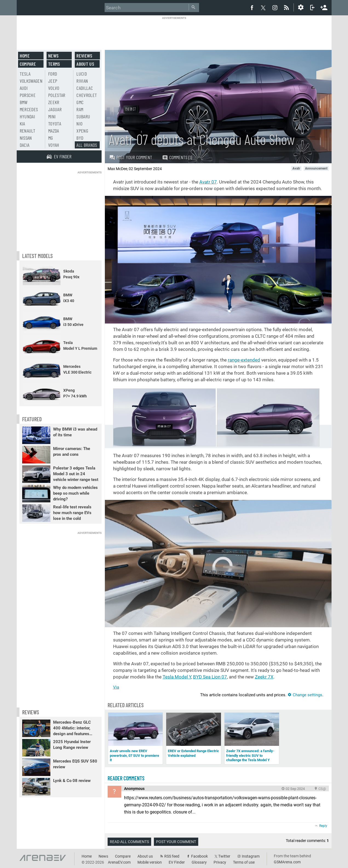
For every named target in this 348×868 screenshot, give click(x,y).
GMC (80, 102)
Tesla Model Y (177, 677)
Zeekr (54, 102)
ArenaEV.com (119, 862)
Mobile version (150, 862)
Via (116, 687)
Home (25, 56)
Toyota (55, 124)
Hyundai (27, 116)
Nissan (26, 138)
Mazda (54, 131)
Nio (79, 124)
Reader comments (126, 778)
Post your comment (131, 157)
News (53, 56)
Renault (28, 131)
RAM (80, 109)
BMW (24, 102)
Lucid (82, 74)
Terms (54, 64)
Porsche (28, 95)
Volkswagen (31, 81)
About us (85, 64)
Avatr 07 (208, 182)
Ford (53, 74)
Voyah (54, 145)
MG (51, 138)
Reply (323, 826)
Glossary (199, 862)
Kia (22, 124)
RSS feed (172, 856)
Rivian (82, 81)
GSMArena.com (287, 862)
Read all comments (129, 842)
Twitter (224, 856)
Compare (28, 64)
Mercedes (29, 109)
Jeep (53, 81)
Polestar (57, 95)
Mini (52, 116)
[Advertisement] (174, 32)
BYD (80, 138)
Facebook (199, 856)
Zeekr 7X (264, 677)
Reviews (84, 56)
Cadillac (85, 88)
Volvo (54, 88)
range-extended (244, 360)
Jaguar (55, 109)
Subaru (83, 116)
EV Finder (177, 862)
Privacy (220, 862)
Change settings (305, 695)
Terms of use (244, 862)
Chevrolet (87, 95)
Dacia (25, 145)
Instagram (251, 856)
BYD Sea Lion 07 (210, 677)
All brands (87, 145)
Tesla (25, 74)
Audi (24, 88)
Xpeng (82, 131)
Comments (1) (177, 157)
